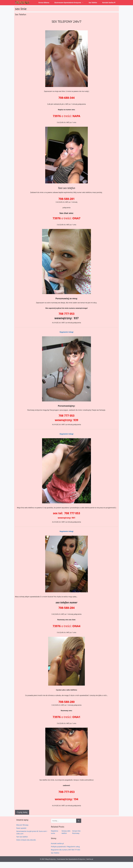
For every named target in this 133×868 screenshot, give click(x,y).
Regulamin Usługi (66, 332)
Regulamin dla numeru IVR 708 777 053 (65, 850)
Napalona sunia (55, 832)
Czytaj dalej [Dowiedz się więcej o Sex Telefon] (22, 812)
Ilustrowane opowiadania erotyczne (70, 3)
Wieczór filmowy (22, 825)
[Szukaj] (79, 821)
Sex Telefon (93, 3)
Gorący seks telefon (66, 832)
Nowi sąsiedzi (21, 828)
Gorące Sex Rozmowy (76, 832)
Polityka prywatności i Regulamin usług (65, 847)
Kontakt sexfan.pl (109, 3)
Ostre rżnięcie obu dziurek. (26, 840)
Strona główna (44, 3)
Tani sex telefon (22, 837)
